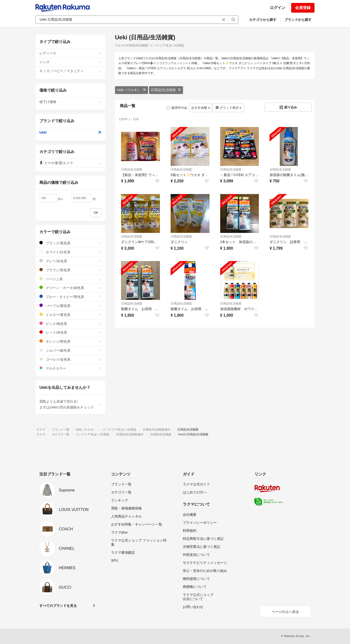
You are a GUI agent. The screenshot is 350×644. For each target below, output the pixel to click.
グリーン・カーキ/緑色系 (70, 288)
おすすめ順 (201, 108)
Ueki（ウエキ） (131, 90)
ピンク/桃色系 (70, 324)
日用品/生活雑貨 (166, 90)
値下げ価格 (70, 102)
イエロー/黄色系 (70, 315)
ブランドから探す (298, 20)
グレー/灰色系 (70, 261)
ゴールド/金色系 (70, 359)
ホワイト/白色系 (70, 252)
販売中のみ (177, 108)
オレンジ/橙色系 (70, 341)
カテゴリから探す (263, 20)
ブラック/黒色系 (70, 243)
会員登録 (303, 8)
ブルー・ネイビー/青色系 (70, 297)
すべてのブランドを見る (58, 606)
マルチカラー (70, 368)
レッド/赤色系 (70, 332)
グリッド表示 (228, 108)
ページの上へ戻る (285, 612)
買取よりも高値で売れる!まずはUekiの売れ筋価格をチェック (70, 404)
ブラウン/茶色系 (70, 270)
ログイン (278, 8)
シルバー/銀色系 (70, 350)
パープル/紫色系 (70, 306)
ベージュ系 (70, 279)
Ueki (70, 132)
